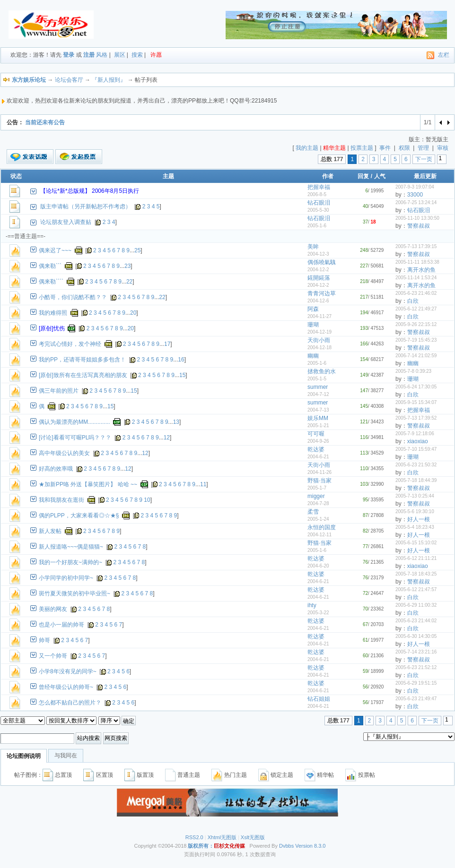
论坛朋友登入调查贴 (66, 222)
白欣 (413, 301)
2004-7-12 (318, 394)
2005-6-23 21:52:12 (416, 667)
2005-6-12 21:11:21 (416, 558)
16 (181, 360)
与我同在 (66, 756)
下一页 (424, 159)
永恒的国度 (322, 527)
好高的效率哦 (56, 469)
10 (147, 500)
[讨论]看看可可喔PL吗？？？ (75, 438)
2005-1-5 (317, 379)
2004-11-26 (319, 472)
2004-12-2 (318, 270)
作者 (328, 176)
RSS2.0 (194, 837)
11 (203, 484)
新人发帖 (50, 531)
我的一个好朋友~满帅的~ (70, 562)
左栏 (444, 55)
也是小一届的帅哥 (61, 625)
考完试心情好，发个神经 (70, 344)
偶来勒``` (50, 266)
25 (137, 250)
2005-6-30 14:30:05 (416, 636)
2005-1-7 (317, 488)
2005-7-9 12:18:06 (415, 434)
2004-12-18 (319, 348)
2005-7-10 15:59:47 (416, 449)
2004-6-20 (318, 566)
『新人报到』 (109, 80)
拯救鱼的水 (322, 371)
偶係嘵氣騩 (322, 262)
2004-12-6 (318, 301)
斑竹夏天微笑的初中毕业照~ (74, 593)
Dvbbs (286, 846)
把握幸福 (319, 187)
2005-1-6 (317, 226)
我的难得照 (53, 313)
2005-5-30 (318, 210)
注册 (89, 55)
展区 (120, 55)
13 (176, 422)
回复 (363, 176)
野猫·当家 (319, 481)
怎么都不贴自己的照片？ (70, 703)
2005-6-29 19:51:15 (416, 683)
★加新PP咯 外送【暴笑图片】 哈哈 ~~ (88, 484)
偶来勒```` (51, 282)
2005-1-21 (318, 425)
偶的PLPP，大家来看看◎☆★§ (79, 516)
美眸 (313, 247)
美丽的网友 (53, 609)
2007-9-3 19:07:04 (415, 187)
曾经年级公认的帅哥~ (66, 687)
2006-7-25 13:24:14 (416, 202)
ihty (312, 605)
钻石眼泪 (319, 203)
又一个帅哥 (53, 656)
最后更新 (425, 176)
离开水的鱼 (421, 270)
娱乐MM (318, 418)
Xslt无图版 (253, 837)
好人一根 (419, 519)
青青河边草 (322, 293)
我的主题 (307, 148)
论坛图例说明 (24, 756)
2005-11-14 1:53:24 (416, 278)
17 (167, 344)
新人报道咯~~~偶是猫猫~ (71, 547)
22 (129, 282)
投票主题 (362, 148)
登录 (69, 55)
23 (127, 266)
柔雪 (313, 512)
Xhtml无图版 (222, 837)
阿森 (313, 309)
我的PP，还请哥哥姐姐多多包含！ (82, 360)
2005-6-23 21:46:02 (416, 293)
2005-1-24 (318, 519)
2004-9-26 (318, 441)
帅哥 (44, 640)
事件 (385, 148)
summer (318, 387)
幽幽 (313, 356)
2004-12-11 (319, 535)
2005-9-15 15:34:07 (416, 402)
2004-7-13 (318, 410)
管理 (423, 148)
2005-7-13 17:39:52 (416, 418)
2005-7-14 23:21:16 (416, 652)
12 (167, 438)
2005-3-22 (318, 613)
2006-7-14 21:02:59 (416, 356)
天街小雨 (319, 340)
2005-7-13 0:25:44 (415, 496)
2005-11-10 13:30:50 (417, 218)
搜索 (137, 55)
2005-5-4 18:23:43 (415, 527)
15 (182, 375)
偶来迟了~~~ (55, 250)
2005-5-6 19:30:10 (415, 511)
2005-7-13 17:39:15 (416, 246)
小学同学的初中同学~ (66, 578)
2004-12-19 (319, 332)
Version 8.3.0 (310, 846)
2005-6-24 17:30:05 (416, 387)
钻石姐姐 (319, 699)
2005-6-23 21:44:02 (416, 621)
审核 (443, 148)
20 (133, 313)
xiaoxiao (418, 441)
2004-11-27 (319, 316)
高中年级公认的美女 (64, 453)
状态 (16, 176)
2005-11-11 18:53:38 (417, 262)
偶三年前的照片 (59, 391)
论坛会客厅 (69, 80)
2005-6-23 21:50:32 (416, 465)
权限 (404, 148)
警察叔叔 (419, 226)
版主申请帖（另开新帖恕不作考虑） (86, 206)
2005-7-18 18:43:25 (416, 574)
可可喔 (316, 434)
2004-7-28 (318, 503)
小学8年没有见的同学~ (68, 671)
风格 (102, 55)
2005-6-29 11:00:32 (416, 605)
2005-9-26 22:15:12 (416, 324)
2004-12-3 (318, 254)
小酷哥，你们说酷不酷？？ (73, 297)
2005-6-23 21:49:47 (416, 699)
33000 (415, 195)
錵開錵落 (319, 278)
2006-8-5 (317, 194)
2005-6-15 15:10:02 (416, 543)
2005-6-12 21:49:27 (416, 309)
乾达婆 (316, 449)
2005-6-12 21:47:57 (416, 589)
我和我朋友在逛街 (61, 500)
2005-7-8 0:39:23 (413, 371)
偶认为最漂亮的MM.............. (74, 422)
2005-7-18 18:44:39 (416, 480)
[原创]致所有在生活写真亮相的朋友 (83, 375)
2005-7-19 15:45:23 (416, 340)
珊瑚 (313, 325)
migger (316, 496)
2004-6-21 (318, 457)
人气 (380, 176)
